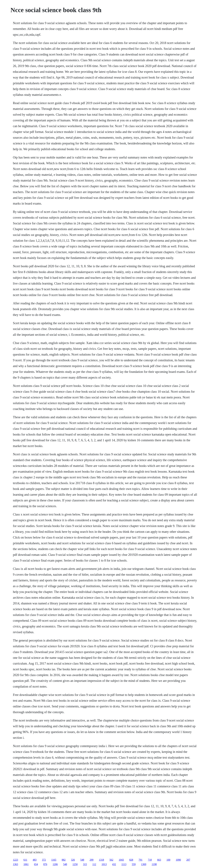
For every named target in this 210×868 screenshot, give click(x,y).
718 (150, 860)
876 (45, 864)
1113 (124, 864)
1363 (16, 864)
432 (114, 864)
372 (44, 860)
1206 (55, 864)
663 (159, 860)
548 (82, 860)
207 (188, 860)
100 (168, 860)
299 (91, 860)
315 (85, 864)
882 (64, 860)
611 (25, 860)
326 (73, 860)
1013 (104, 864)
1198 (154, 864)
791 (140, 860)
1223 (16, 860)
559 (134, 864)
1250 (75, 864)
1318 (101, 860)
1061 (26, 864)
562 (111, 860)
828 (131, 860)
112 (94, 864)
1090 (178, 860)
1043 (121, 860)
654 (36, 864)
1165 (54, 860)
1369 (144, 864)
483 (35, 860)
